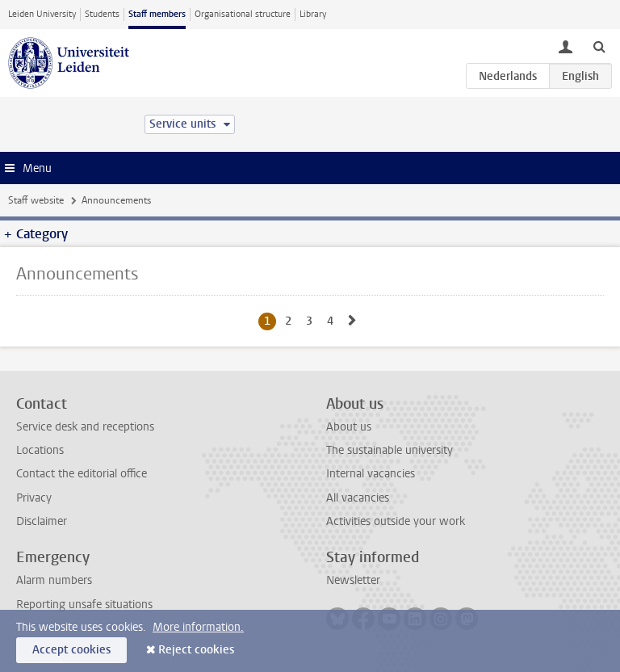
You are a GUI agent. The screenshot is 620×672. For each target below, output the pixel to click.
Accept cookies (71, 650)
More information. (198, 627)
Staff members (157, 14)
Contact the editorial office (82, 474)
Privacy (34, 498)
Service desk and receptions (85, 427)
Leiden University (42, 14)
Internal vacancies (371, 474)
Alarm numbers (54, 580)
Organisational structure (243, 14)
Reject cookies (196, 650)
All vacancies (358, 498)
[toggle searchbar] (599, 46)
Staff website (36, 200)
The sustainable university (390, 450)
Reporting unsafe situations (84, 605)
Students (102, 14)
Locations (40, 450)
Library (313, 14)
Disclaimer (42, 521)
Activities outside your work (396, 521)
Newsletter (353, 580)
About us (349, 427)
